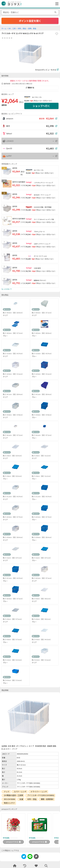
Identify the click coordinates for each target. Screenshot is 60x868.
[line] (30, 857)
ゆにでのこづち (37, 97)
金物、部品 (32, 29)
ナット (7, 792)
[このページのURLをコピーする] (36, 857)
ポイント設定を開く (30, 21)
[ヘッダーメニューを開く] (56, 4)
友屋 (21, 799)
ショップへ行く (41, 106)
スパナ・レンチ (20, 792)
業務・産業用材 (47, 799)
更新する (30, 88)
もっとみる (7, 289)
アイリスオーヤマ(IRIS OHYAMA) (41, 795)
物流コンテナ (9, 803)
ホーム (4, 29)
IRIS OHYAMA (10, 799)
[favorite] (57, 34)
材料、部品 (22, 29)
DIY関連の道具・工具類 (14, 795)
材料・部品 (32, 799)
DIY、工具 (12, 29)
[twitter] (24, 857)
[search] (56, 12)
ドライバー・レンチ (39, 792)
